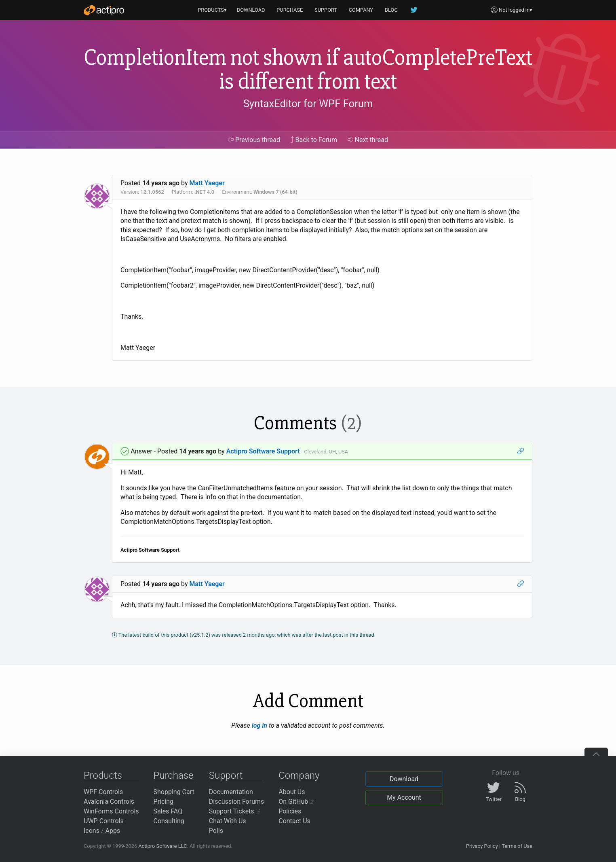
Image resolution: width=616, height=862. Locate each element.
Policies (290, 811)
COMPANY (361, 10)
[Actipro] (104, 10)
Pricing (164, 802)
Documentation (231, 792)
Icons (92, 831)
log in (259, 725)
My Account (404, 797)
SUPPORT (326, 10)
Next (368, 140)
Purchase (174, 775)
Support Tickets (235, 811)
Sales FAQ (168, 811)
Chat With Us (228, 821)
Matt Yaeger (207, 183)
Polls (216, 831)
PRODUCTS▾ (212, 10)
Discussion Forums (237, 802)
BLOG (391, 10)
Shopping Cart (174, 792)
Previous (254, 140)
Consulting (169, 821)
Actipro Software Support (263, 451)
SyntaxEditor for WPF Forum (308, 104)
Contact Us (294, 821)
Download (404, 779)
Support (226, 775)
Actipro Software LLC (162, 846)
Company (299, 775)
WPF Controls (103, 792)
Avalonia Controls (109, 802)
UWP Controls (104, 821)
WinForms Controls (111, 811)
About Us (292, 792)
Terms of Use (517, 846)
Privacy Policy (482, 846)
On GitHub (296, 802)
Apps (113, 831)
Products (103, 775)
